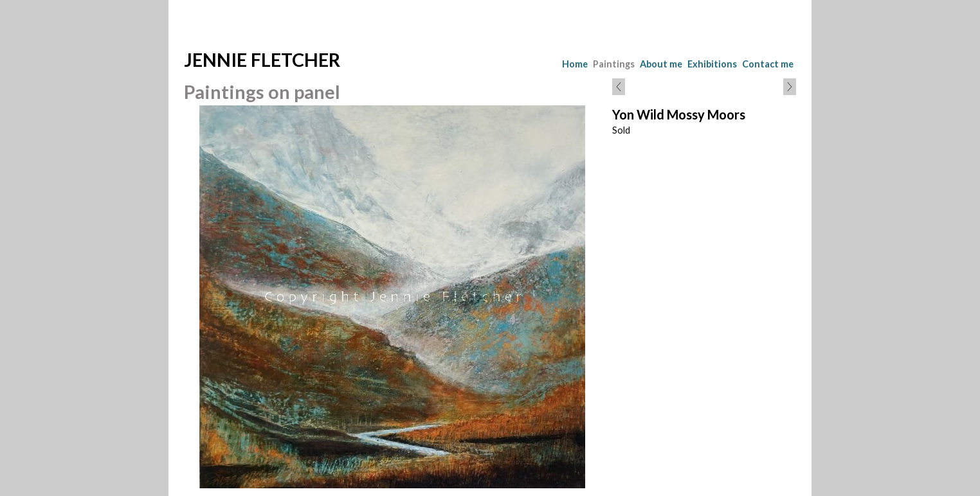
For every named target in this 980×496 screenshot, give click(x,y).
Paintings (614, 64)
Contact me (768, 64)
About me (661, 64)
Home (575, 64)
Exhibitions (712, 64)
